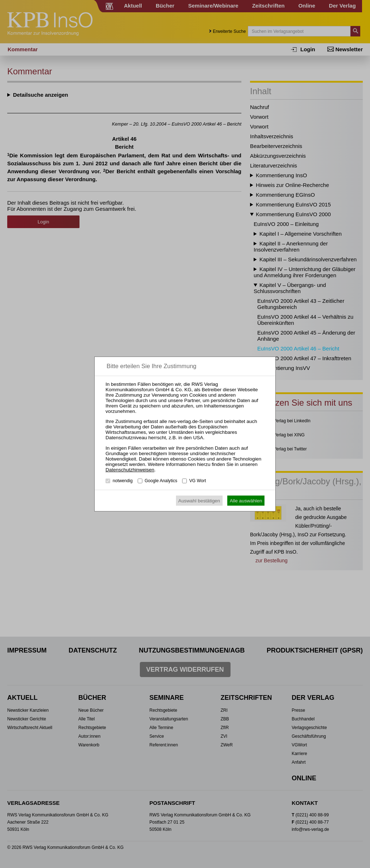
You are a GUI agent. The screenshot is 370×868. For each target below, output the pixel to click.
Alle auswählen (246, 501)
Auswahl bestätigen (199, 501)
